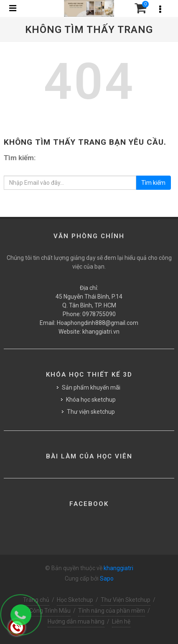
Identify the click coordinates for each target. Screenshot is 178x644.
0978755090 (99, 314)
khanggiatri (118, 568)
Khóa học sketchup (91, 400)
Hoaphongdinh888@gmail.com (98, 323)
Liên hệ (121, 621)
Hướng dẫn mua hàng (76, 621)
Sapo (107, 579)
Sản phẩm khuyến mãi (91, 387)
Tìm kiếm (153, 183)
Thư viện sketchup (91, 412)
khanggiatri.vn (101, 332)
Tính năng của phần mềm (112, 611)
